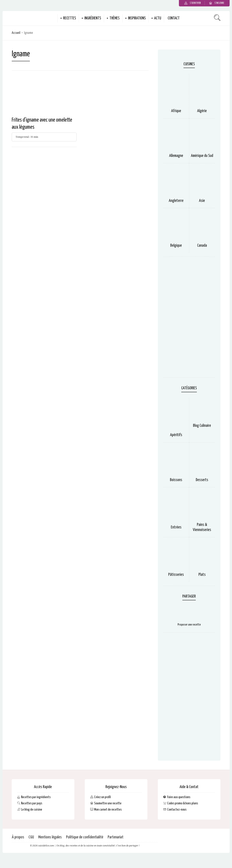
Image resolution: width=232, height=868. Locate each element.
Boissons (176, 480)
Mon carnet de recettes (108, 810)
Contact (174, 18)
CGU (31, 837)
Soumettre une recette (108, 803)
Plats (202, 575)
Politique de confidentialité (85, 837)
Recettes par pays (32, 803)
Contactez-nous (177, 810)
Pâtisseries (176, 575)
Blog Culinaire (202, 426)
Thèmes (115, 18)
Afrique (176, 111)
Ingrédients (93, 18)
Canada (202, 246)
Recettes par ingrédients (36, 797)
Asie (202, 201)
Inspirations (137, 18)
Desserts (202, 480)
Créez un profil (102, 797)
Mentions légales (50, 837)
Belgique (176, 246)
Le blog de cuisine (32, 810)
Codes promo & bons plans (183, 803)
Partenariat (116, 837)
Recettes (70, 18)
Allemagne (176, 156)
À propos (18, 837)
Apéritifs (176, 435)
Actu (158, 18)
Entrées (176, 527)
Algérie (202, 111)
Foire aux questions (179, 797)
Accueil (16, 33)
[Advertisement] (189, 319)
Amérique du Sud (202, 156)
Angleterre (176, 201)
